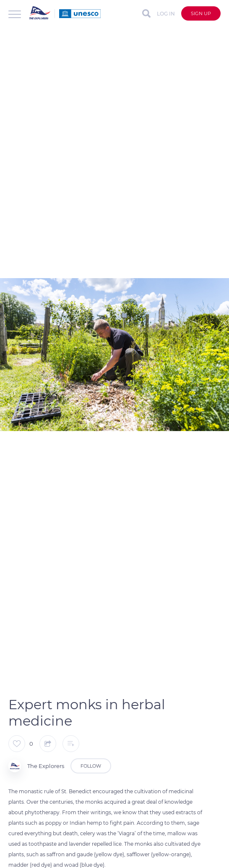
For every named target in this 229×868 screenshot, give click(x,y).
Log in (166, 14)
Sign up (201, 13)
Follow (91, 766)
